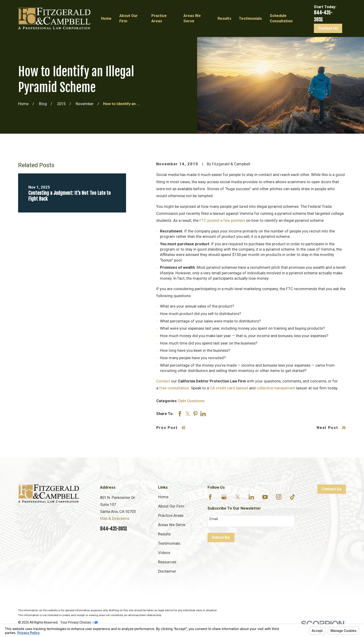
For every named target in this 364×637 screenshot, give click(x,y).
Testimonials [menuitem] (250, 18)
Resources (167, 562)
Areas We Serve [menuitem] (192, 18)
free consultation (174, 388)
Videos (164, 553)
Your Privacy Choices (79, 622)
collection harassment (276, 388)
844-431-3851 (114, 529)
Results (164, 534)
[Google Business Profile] (224, 497)
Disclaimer (167, 571)
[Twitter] (238, 497)
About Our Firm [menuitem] (128, 18)
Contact (163, 381)
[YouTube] (265, 497)
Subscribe (221, 537)
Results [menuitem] (224, 18)
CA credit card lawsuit (229, 388)
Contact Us (328, 28)
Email (214, 519)
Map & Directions (115, 519)
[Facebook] (210, 497)
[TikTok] (292, 497)
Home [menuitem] (106, 18)
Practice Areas (171, 516)
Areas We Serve (172, 525)
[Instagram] (279, 497)
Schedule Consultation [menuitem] (281, 18)
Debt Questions (191, 401)
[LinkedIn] (251, 497)
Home (163, 497)
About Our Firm (171, 506)
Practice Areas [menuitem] (159, 18)
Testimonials (169, 543)
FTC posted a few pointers (222, 221)
